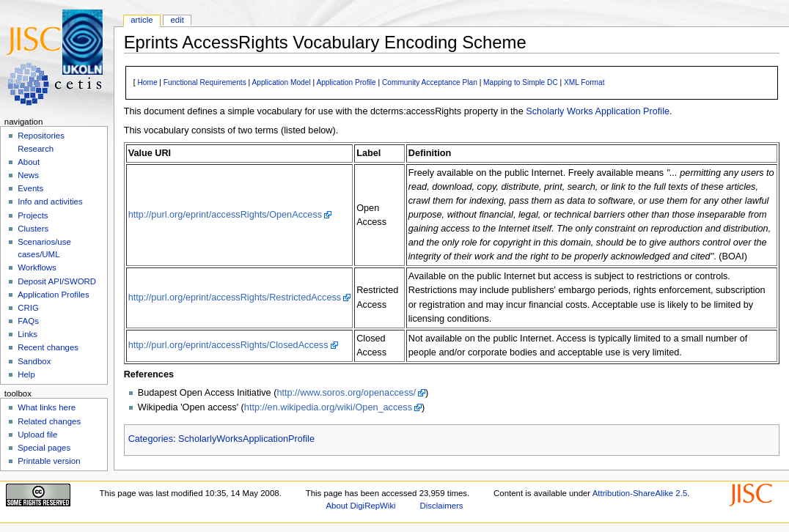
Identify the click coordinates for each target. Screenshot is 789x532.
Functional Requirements (205, 82)
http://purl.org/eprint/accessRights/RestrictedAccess (235, 298)
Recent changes (48, 347)
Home (147, 82)
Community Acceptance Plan (430, 82)
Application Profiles (53, 295)
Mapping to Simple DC (521, 82)
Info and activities (50, 202)
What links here (47, 407)
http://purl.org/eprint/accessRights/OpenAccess (225, 215)
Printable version (49, 461)
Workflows (37, 267)
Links (27, 334)
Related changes (49, 421)
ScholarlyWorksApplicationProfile (246, 439)
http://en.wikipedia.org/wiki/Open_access (328, 407)
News (28, 175)
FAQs (28, 321)
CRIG (28, 308)
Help (26, 374)
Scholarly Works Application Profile (598, 111)
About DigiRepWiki (360, 506)
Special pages (44, 448)
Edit (177, 20)
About (29, 162)
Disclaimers (442, 506)
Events (30, 188)
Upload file (37, 435)
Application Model (281, 82)
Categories (151, 439)
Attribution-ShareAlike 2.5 (640, 493)
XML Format (584, 82)
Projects (33, 215)
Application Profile (346, 82)
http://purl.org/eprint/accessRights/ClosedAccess (228, 345)
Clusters (33, 229)
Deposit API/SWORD (57, 281)
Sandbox (34, 361)
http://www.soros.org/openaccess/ (346, 393)
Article (142, 20)
